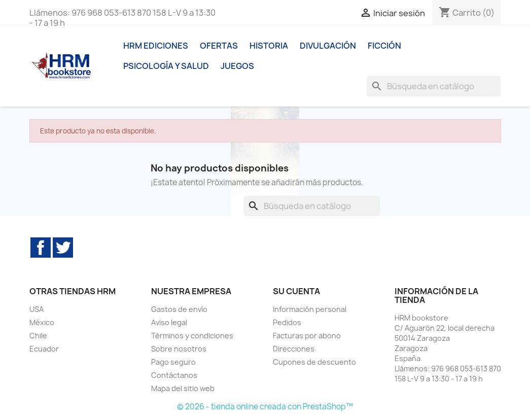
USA (37, 309)
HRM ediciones (156, 46)
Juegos (237, 66)
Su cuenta (296, 291)
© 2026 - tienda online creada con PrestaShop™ (265, 407)
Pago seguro (173, 362)
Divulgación (328, 46)
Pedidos (287, 322)
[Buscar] (434, 86)
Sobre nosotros (179, 349)
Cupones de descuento (314, 362)
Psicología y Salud (166, 66)
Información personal (310, 309)
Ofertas (219, 46)
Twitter (63, 248)
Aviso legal (169, 322)
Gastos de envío (179, 309)
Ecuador (44, 349)
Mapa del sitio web (183, 388)
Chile (38, 336)
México (42, 322)
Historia (269, 46)
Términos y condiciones (192, 336)
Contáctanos (174, 375)
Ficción (384, 46)
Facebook (41, 248)
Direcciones (294, 349)
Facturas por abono (307, 336)
